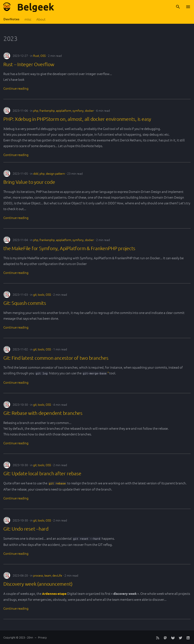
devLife (57, 575)
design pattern (55, 173)
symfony (78, 110)
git (35, 294)
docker (89, 110)
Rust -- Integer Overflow (29, 64)
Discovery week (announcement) (38, 584)
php (36, 110)
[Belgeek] (7, 7)
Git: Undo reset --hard (26, 529)
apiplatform (64, 110)
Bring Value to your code (29, 182)
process (38, 575)
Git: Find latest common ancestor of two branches (56, 358)
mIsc (28, 19)
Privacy (42, 637)
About (41, 19)
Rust (36, 56)
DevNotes (11, 19)
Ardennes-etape (54, 594)
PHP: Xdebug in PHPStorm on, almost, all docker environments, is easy (77, 119)
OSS (43, 56)
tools (41, 294)
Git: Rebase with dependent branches (43, 413)
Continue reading (16, 88)
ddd (36, 173)
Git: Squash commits (25, 303)
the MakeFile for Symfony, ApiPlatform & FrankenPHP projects (69, 248)
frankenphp (47, 110)
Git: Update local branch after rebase (42, 473)
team (48, 575)
